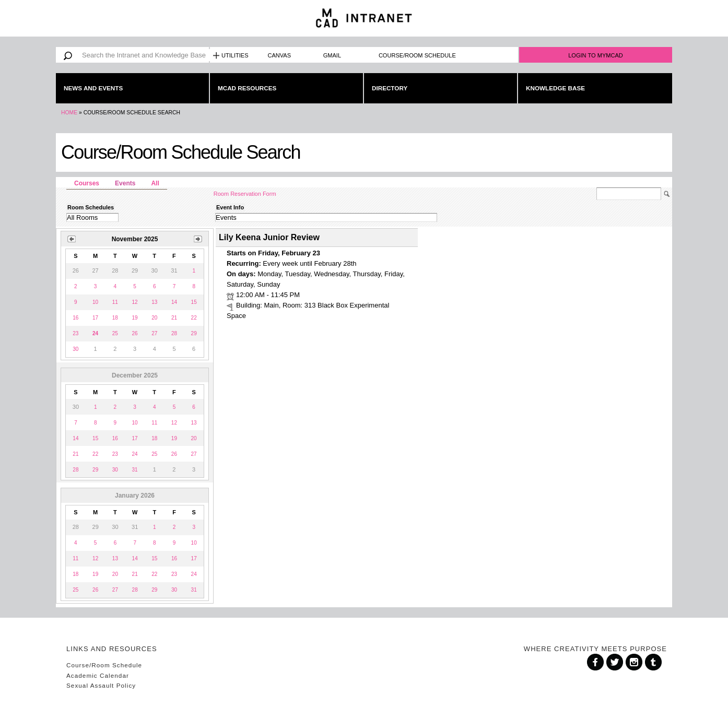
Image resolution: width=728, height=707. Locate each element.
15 (194, 302)
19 (134, 318)
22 (194, 318)
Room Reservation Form (245, 194)
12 (134, 302)
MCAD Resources (247, 88)
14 (174, 302)
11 (115, 302)
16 (75, 318)
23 (75, 333)
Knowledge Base (555, 88)
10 (95, 302)
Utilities (235, 55)
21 (174, 318)
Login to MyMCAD (596, 55)
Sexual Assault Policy (101, 685)
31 (134, 470)
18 (115, 318)
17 (95, 318)
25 (115, 333)
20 (154, 318)
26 (134, 333)
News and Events (93, 88)
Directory (390, 88)
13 (154, 302)
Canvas (280, 55)
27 (154, 333)
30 (75, 349)
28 (174, 333)
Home (69, 113)
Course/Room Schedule (417, 55)
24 (134, 454)
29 (194, 333)
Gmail (332, 55)
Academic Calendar (98, 675)
